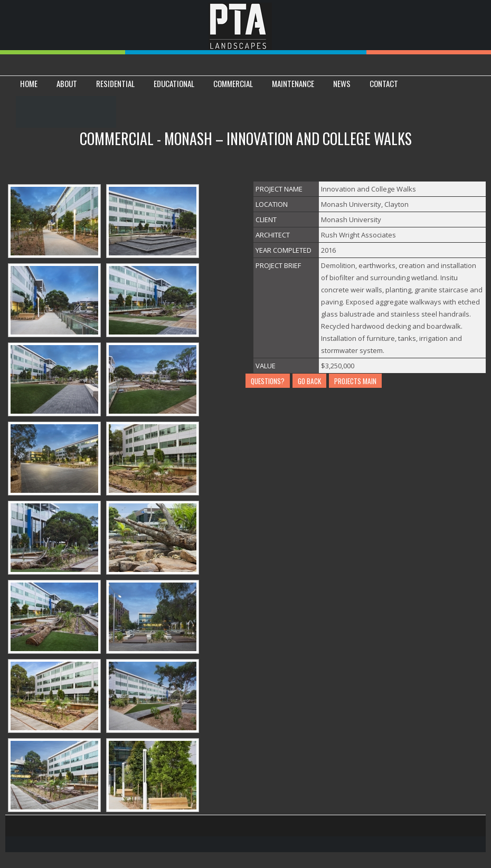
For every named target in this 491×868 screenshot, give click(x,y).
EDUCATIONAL (174, 83)
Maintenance (293, 83)
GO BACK (309, 381)
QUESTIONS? (268, 381)
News (342, 83)
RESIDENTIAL (115, 83)
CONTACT (384, 83)
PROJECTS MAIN (355, 381)
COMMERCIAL (233, 83)
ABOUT (67, 83)
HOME (29, 83)
